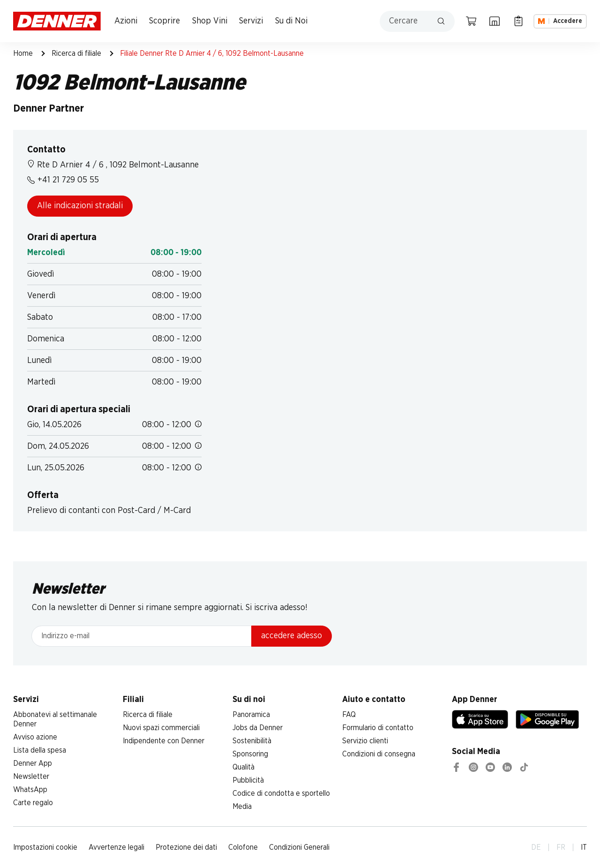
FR (561, 847)
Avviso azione (35, 737)
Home (23, 53)
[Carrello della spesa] (471, 21)
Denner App (33, 763)
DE (536, 847)
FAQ (349, 715)
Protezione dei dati (186, 847)
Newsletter (31, 777)
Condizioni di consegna (379, 754)
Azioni (126, 21)
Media (242, 807)
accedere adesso (292, 636)
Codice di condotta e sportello (281, 793)
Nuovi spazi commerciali (161, 728)
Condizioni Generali (299, 847)
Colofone (243, 847)
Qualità (244, 767)
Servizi (251, 21)
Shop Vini (210, 21)
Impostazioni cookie (45, 847)
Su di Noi (291, 21)
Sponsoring (250, 754)
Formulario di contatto (378, 728)
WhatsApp (30, 790)
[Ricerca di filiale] (495, 21)
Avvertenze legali (116, 847)
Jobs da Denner (258, 728)
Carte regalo (33, 803)
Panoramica (251, 715)
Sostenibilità (252, 741)
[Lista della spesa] (518, 21)
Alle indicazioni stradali (80, 206)
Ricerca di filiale (76, 53)
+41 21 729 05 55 (63, 180)
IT (584, 847)
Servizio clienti (365, 741)
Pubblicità (248, 780)
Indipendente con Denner (164, 741)
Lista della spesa (40, 750)
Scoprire (165, 21)
